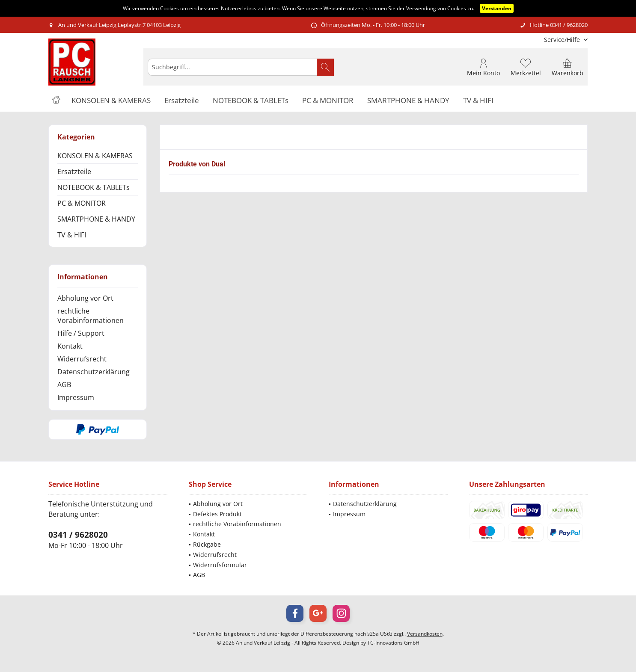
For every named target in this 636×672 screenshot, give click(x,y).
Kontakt (70, 346)
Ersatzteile (74, 172)
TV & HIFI (72, 235)
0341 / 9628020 (78, 535)
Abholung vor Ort (85, 298)
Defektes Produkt (217, 514)
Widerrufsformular (220, 565)
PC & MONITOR (82, 203)
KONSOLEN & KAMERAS (95, 156)
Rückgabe (207, 544)
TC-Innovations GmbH (393, 643)
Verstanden (497, 8)
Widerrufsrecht (82, 359)
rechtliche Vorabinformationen (91, 316)
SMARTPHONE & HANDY (96, 219)
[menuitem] (563, 40)
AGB (64, 385)
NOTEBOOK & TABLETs (94, 187)
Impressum (76, 397)
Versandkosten (425, 634)
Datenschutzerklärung (94, 372)
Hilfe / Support (81, 333)
